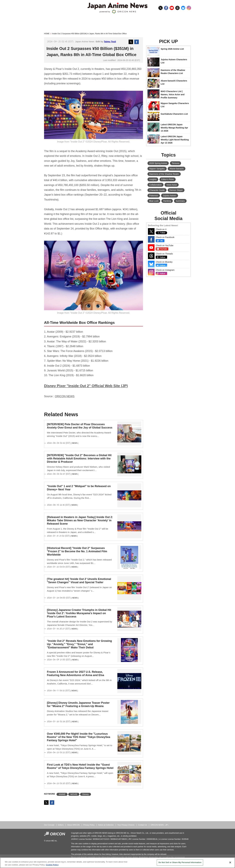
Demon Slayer (176, 190)
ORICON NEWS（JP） (160, 825)
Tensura (176, 163)
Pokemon (154, 196)
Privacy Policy (89, 825)
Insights (153, 179)
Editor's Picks (168, 179)
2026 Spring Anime (158, 163)
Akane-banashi (176, 169)
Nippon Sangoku (157, 169)
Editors (61, 825)
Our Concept (49, 825)
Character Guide (157, 190)
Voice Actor (172, 185)
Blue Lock (154, 201)
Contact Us (143, 825)
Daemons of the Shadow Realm (164, 174)
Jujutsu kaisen (170, 196)
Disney (86, 794)
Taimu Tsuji (110, 41)
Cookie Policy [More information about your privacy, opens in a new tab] (52, 865)
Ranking (167, 201)
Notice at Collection (106, 825)
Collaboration (155, 185)
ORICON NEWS (65, 396)
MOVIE (74, 794)
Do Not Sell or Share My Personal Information (180, 862)
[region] (117, 863)
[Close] (230, 862)
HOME (47, 34)
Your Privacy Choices (126, 825)
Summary (180, 201)
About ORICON (73, 825)
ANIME (62, 794)
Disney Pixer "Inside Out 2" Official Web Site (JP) (86, 386)
